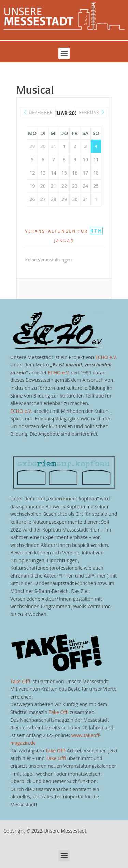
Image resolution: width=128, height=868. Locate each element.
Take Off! (20, 681)
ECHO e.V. (106, 357)
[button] (64, 53)
